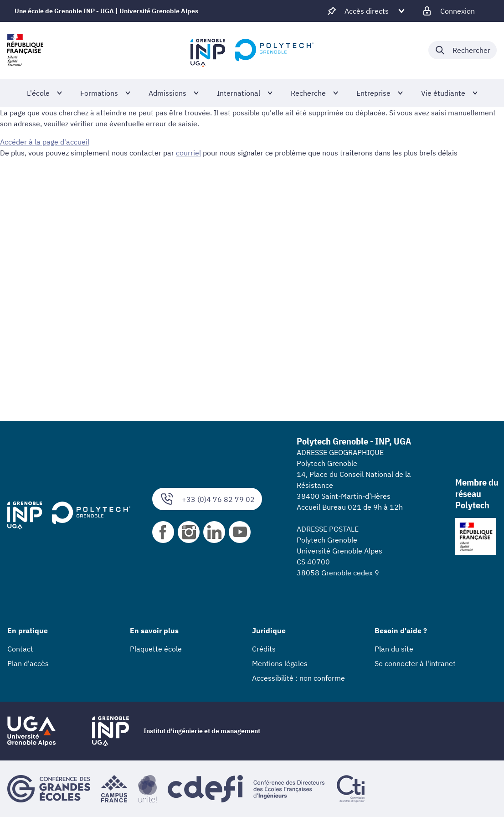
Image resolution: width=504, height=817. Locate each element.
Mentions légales (280, 663)
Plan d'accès (28, 663)
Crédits (264, 649)
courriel (188, 153)
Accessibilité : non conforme (298, 678)
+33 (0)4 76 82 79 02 (207, 499)
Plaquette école (156, 649)
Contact (20, 649)
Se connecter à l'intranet (415, 663)
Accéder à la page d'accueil (45, 142)
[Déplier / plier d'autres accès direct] (367, 11)
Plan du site (394, 649)
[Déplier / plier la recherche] (463, 50)
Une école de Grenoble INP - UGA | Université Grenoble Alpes (106, 11)
